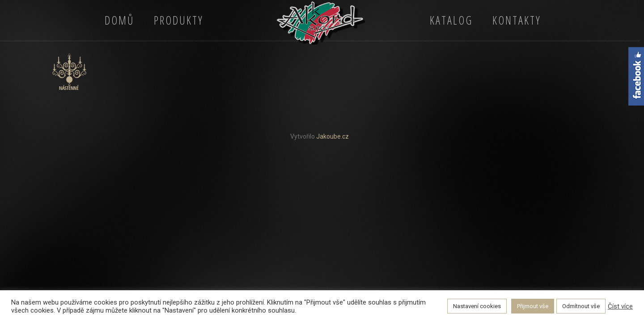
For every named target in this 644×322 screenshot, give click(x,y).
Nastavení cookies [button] (477, 306)
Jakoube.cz (333, 136)
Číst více (620, 306)
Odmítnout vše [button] (581, 306)
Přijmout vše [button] (533, 306)
